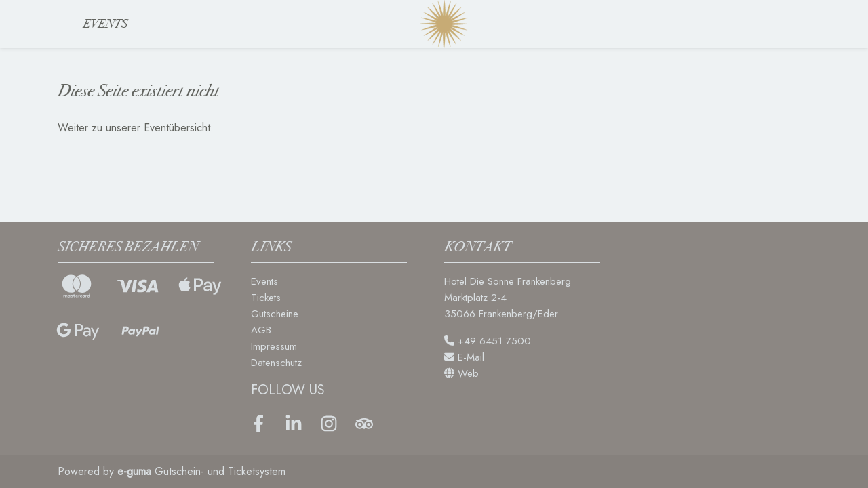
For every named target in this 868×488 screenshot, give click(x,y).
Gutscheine (275, 314)
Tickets (266, 298)
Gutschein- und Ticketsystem (201, 471)
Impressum (274, 346)
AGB (261, 330)
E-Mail (464, 357)
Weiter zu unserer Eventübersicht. (136, 128)
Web (461, 373)
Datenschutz (276, 363)
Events (105, 24)
